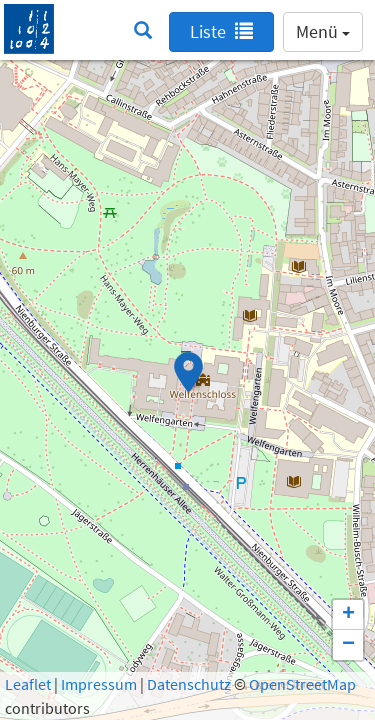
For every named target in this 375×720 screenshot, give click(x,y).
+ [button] (348, 615)
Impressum (99, 684)
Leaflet (28, 684)
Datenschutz (189, 684)
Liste (221, 31)
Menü (323, 31)
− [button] (348, 645)
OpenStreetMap (302, 684)
